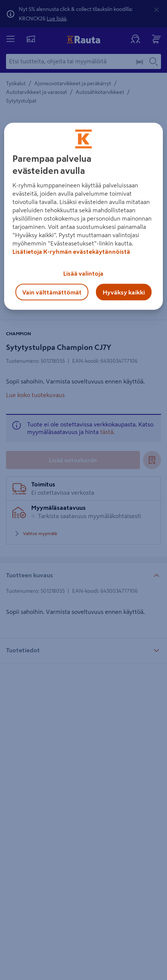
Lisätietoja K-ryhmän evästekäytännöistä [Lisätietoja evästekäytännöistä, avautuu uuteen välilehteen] (71, 251)
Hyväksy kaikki (124, 292)
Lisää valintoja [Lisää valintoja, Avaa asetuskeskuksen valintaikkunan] (83, 273)
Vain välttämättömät (52, 292)
